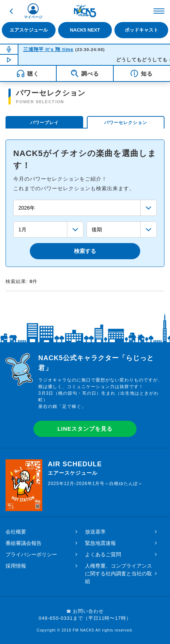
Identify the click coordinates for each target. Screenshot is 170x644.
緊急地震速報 (100, 543)
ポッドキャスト (141, 30)
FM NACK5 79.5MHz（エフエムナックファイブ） (85, 11)
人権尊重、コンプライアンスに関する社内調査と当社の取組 (118, 574)
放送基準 (95, 532)
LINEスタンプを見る (85, 429)
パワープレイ (45, 123)
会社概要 (16, 532)
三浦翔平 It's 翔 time (48, 49)
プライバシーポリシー (31, 554)
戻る (11, 11)
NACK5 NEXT (85, 30)
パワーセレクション (126, 123)
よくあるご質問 (103, 554)
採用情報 (16, 566)
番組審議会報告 (24, 543)
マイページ (33, 17)
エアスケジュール (29, 30)
